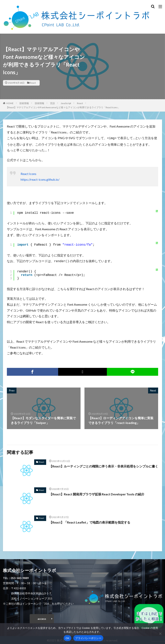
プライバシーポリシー (88, 638)
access (42, 618)
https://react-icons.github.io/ (40, 179)
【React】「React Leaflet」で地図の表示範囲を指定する (90, 521)
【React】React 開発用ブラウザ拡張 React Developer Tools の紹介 (97, 493)
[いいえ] (160, 634)
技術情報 (24, 103)
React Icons (28, 173)
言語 (52, 103)
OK (67, 638)
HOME (10, 103)
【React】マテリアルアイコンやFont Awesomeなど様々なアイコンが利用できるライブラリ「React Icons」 (63, 107)
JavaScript (66, 103)
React (33, 83)
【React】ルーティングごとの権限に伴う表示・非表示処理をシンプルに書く (104, 465)
